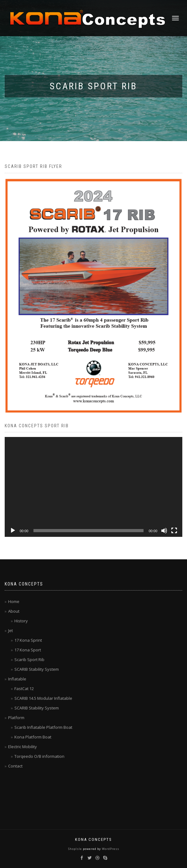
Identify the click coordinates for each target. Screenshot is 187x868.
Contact (15, 766)
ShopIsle (76, 849)
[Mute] (164, 531)
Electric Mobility (23, 747)
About (14, 611)
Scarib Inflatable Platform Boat (43, 727)
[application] (93, 487)
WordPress (110, 849)
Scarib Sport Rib (29, 660)
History (21, 621)
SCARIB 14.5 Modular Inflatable (43, 698)
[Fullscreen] (174, 531)
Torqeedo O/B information (39, 756)
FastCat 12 (24, 689)
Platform (16, 718)
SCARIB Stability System (37, 669)
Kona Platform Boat (33, 737)
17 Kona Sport (28, 650)
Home (14, 601)
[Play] (13, 531)
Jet (10, 630)
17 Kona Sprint (28, 640)
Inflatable (17, 679)
